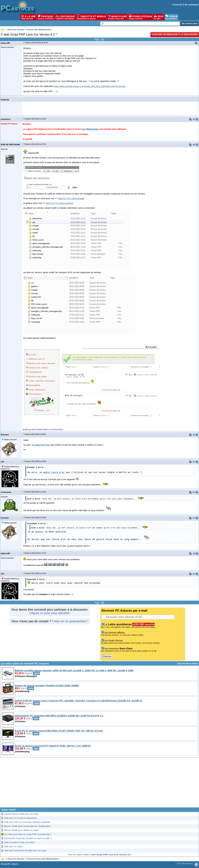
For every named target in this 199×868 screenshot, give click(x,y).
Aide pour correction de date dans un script (25, 850)
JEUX (159, 17)
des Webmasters (91, 129)
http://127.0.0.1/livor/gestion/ (60, 203)
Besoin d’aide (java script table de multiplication (27, 826)
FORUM (171, 17)
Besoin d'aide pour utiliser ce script (21, 830)
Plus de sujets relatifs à (99, 855)
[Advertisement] (99, 784)
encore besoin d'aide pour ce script (21, 814)
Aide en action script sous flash (19, 842)
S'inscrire (177, 5)
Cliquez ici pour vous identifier (49, 613)
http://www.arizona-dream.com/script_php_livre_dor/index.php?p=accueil (90, 86)
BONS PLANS (118, 17)
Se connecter (192, 5)
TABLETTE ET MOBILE (91, 17)
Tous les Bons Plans (187, 663)
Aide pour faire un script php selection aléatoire (27, 822)
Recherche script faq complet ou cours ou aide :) (28, 838)
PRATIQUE (46, 17)
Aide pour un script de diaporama (20, 818)
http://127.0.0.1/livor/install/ (71, 198)
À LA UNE (28, 17)
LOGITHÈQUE (65, 17)
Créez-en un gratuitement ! (70, 621)
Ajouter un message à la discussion (175, 34)
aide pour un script (13, 846)
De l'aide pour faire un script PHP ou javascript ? (28, 834)
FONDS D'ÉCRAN (140, 17)
